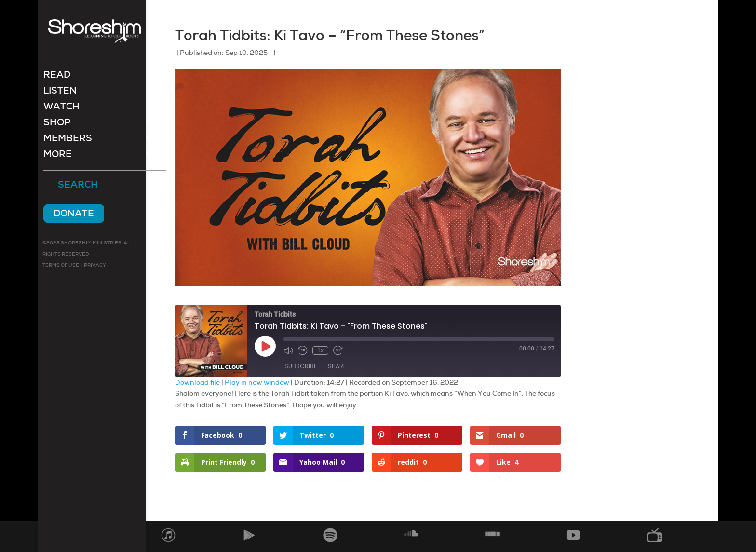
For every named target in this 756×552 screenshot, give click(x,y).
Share (337, 366)
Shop (57, 125)
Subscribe (301, 366)
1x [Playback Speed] (320, 350)
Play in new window (257, 382)
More (58, 156)
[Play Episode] (265, 346)
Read (57, 77)
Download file (197, 382)
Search (78, 186)
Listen (60, 93)
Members (68, 141)
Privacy (94, 266)
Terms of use (61, 266)
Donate (74, 214)
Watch (61, 109)
